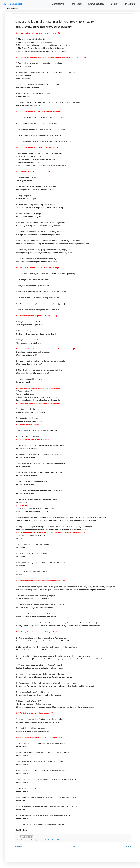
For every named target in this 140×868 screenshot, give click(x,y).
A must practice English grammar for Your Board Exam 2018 (40, 840)
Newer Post (18, 846)
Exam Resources (96, 4)
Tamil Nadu (76, 4)
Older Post (127, 846)
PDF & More (130, 4)
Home (73, 846)
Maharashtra (58, 4)
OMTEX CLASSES (12, 4)
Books (114, 4)
